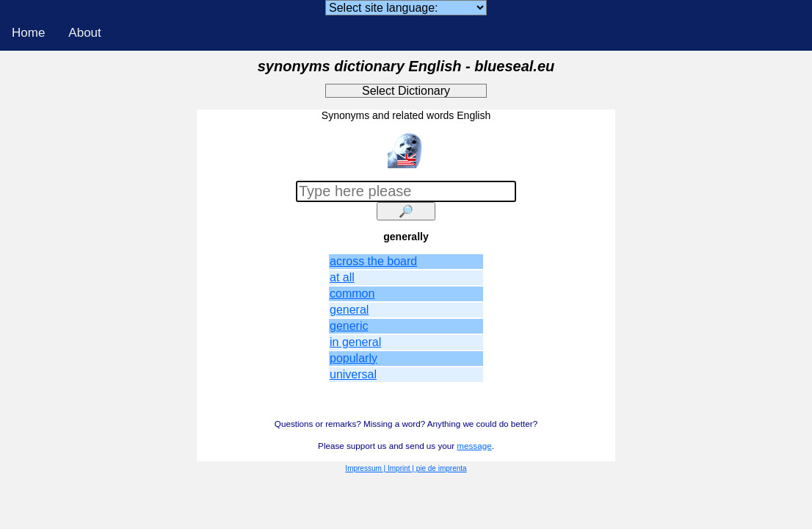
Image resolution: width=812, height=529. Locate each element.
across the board (373, 261)
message (474, 446)
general (349, 310)
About (84, 33)
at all (342, 277)
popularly (354, 358)
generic (349, 326)
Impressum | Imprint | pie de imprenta (406, 468)
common (352, 294)
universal (353, 374)
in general (355, 342)
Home (28, 33)
